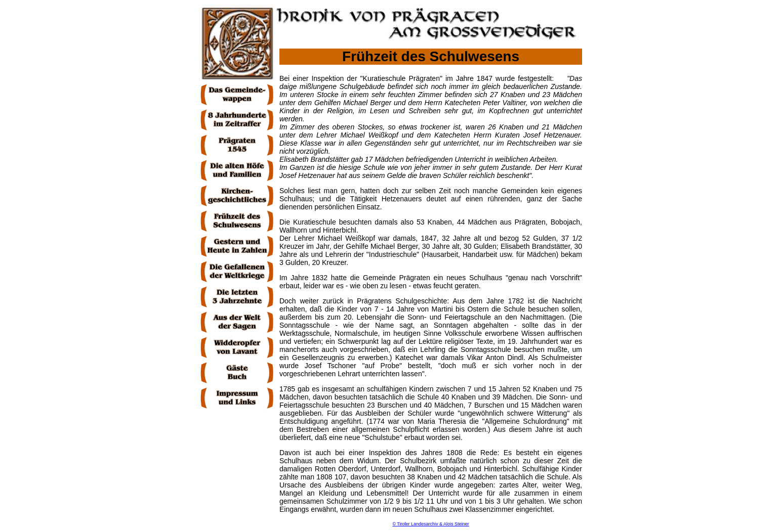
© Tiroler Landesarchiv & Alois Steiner (430, 524)
